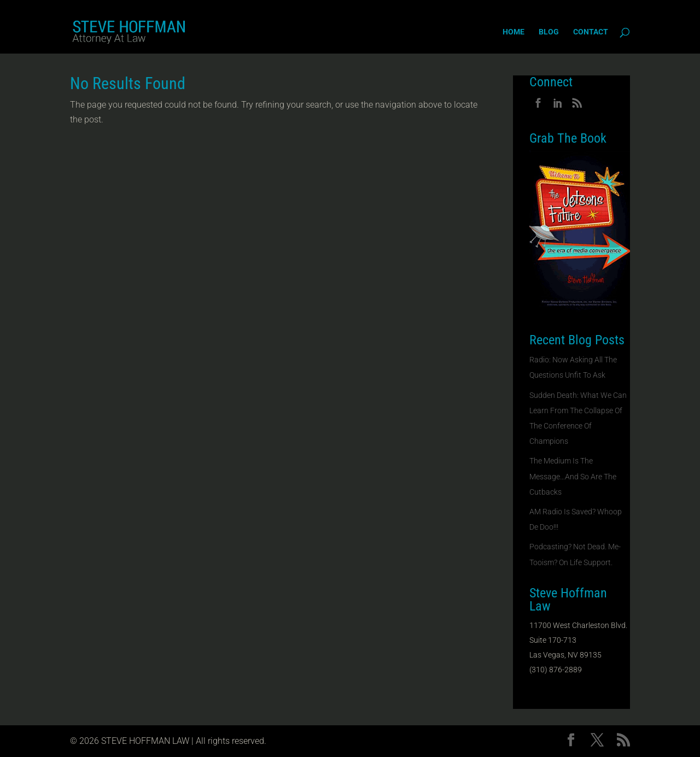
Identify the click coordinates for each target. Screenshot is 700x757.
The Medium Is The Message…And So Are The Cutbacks (573, 476)
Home (514, 32)
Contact (591, 32)
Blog (549, 32)
